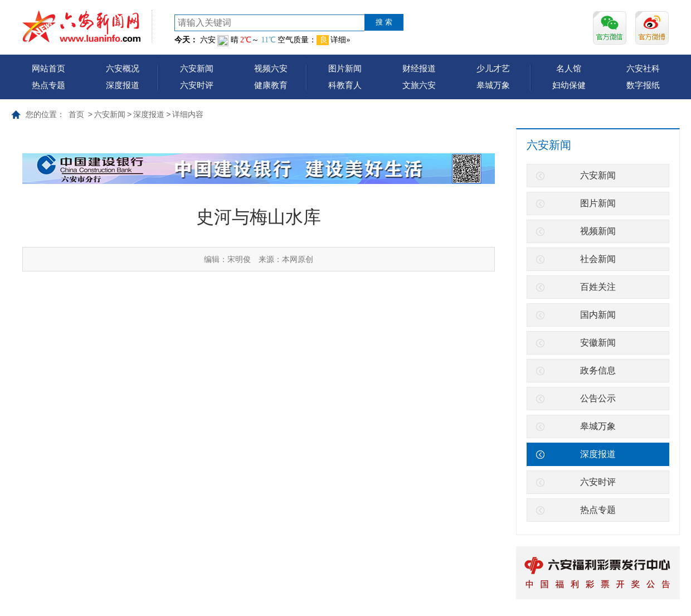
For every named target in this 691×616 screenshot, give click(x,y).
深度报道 (123, 85)
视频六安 (271, 68)
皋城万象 (493, 85)
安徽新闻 (598, 343)
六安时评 (197, 85)
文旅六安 (419, 85)
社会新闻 (598, 259)
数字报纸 (643, 85)
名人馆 (569, 68)
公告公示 (598, 398)
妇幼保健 (569, 85)
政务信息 (598, 370)
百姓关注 (598, 287)
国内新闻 (598, 315)
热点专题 (48, 85)
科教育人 (345, 85)
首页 (76, 114)
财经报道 (419, 68)
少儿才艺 (493, 68)
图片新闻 (345, 68)
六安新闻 (197, 68)
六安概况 (123, 68)
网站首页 (48, 68)
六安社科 (643, 68)
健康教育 (271, 85)
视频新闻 (598, 231)
